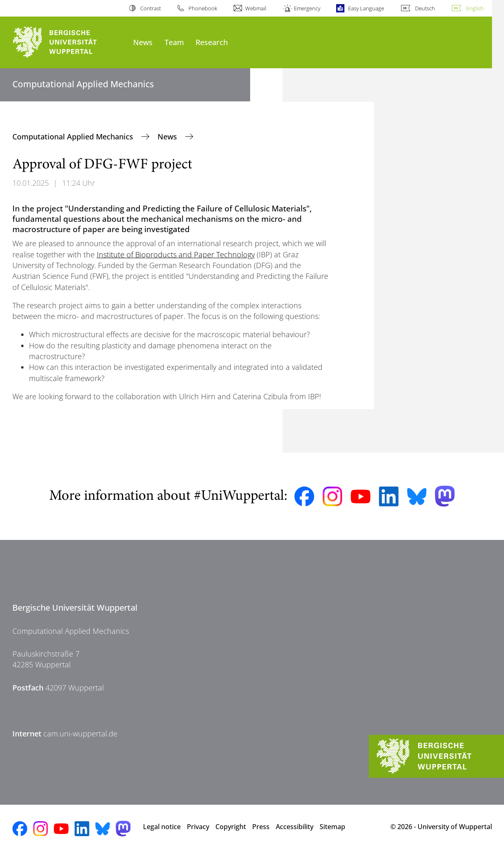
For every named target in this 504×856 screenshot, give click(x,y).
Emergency (307, 8)
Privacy (198, 827)
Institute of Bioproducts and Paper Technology (176, 254)
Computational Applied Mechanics (74, 137)
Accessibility (295, 827)
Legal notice (162, 827)
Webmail (256, 8)
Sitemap (332, 827)
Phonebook (203, 8)
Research (212, 42)
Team (174, 42)
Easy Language (366, 8)
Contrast (150, 8)
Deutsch (425, 8)
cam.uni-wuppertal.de (80, 734)
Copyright (231, 827)
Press (261, 827)
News (143, 42)
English (475, 8)
